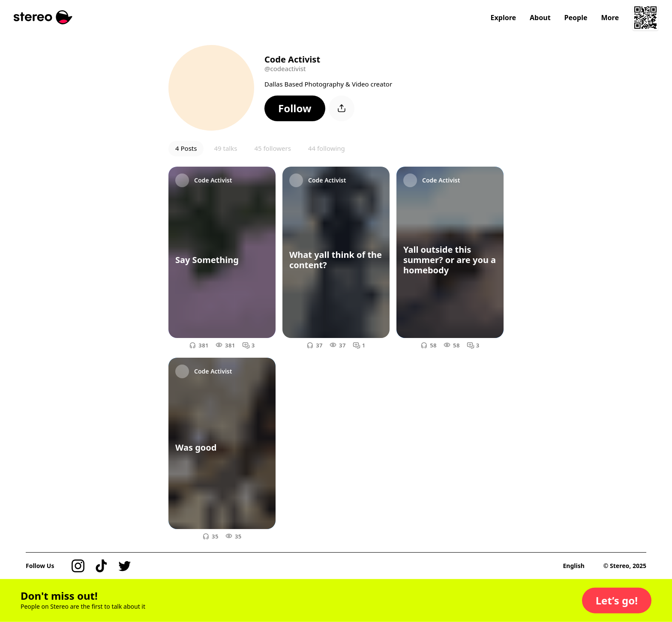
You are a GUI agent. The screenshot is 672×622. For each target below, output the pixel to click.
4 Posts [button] (186, 148)
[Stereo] (43, 17)
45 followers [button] (272, 148)
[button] (295, 108)
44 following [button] (327, 148)
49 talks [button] (225, 148)
